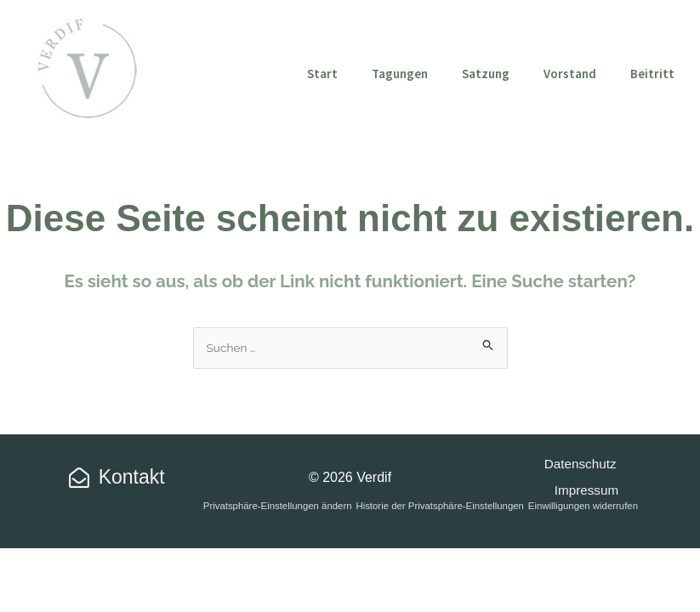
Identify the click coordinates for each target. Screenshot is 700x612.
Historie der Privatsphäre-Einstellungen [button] (440, 506)
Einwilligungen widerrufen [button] (583, 506)
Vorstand (570, 74)
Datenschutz (579, 464)
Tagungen (400, 74)
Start (322, 74)
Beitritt (652, 74)
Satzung (486, 74)
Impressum (588, 490)
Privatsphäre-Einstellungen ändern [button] (278, 506)
